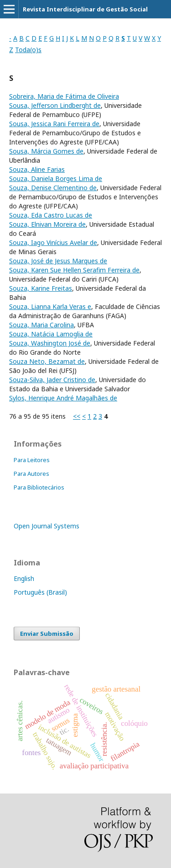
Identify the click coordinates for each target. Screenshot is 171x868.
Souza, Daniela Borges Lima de (56, 178)
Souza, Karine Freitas (41, 288)
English (24, 578)
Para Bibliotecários (39, 487)
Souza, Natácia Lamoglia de (51, 334)
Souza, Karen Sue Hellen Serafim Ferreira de (74, 270)
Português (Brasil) (40, 592)
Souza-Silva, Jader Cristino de (52, 380)
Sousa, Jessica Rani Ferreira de (54, 124)
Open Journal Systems (47, 526)
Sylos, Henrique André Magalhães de (63, 398)
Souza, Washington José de (50, 343)
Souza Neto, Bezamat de (47, 361)
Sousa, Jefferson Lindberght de (55, 105)
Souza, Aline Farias (37, 169)
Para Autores (31, 474)
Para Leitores (32, 460)
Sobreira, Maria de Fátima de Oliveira (64, 96)
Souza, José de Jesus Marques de (58, 261)
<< (77, 416)
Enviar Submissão (47, 634)
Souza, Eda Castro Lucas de (51, 215)
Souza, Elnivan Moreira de (47, 224)
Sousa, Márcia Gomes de (46, 151)
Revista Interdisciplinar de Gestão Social (85, 9)
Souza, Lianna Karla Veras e (50, 306)
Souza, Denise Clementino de (53, 188)
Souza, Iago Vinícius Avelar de (53, 242)
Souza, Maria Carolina (41, 325)
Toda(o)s (28, 50)
